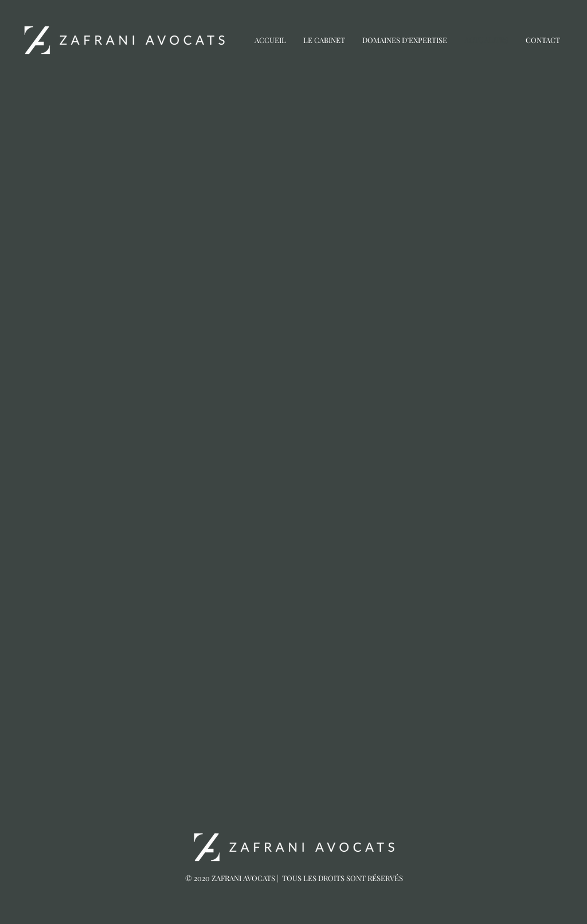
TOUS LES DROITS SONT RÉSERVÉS (343, 878)
